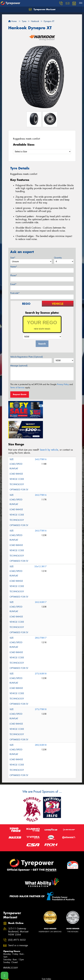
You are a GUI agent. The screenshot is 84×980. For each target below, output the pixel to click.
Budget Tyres (47, 965)
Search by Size (10, 965)
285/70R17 (41, 617)
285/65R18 (41, 724)
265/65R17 (41, 581)
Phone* (14, 275)
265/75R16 (41, 510)
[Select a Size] (42, 152)
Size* (13, 258)
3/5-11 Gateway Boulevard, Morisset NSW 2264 (18, 911)
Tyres (6, 958)
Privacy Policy (63, 384)
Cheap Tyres (47, 968)
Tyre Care (8, 972)
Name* (14, 267)
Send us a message (18, 924)
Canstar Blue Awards (51, 961)
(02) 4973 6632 (17, 919)
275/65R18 (41, 653)
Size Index (46, 958)
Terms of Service (17, 388)
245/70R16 (41, 438)
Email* (13, 284)
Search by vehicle (49, 429)
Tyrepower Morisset (42, 9)
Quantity (58, 258)
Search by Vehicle (11, 962)
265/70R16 (41, 474)
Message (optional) (19, 366)
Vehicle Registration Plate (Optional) (27, 357)
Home (12, 21)
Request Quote (20, 394)
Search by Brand (11, 968)
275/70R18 (41, 688)
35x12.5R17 (40, 545)
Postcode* (15, 293)
